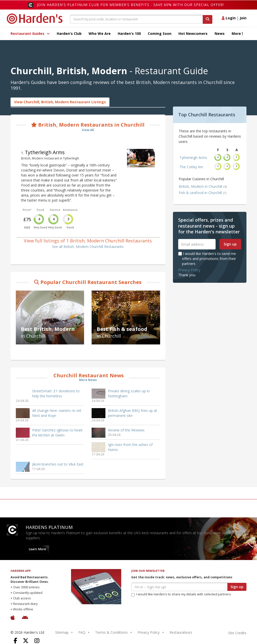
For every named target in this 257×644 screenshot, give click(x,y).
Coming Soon (160, 33)
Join (243, 18)
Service (55, 210)
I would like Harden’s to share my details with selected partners (181, 594)
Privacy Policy (189, 270)
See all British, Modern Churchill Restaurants (88, 247)
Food (40, 210)
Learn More (37, 549)
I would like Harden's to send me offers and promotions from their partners (207, 259)
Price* (27, 210)
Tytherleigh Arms (45, 152)
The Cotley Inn (191, 167)
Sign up (230, 244)
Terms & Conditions (111, 632)
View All (88, 130)
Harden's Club (69, 33)
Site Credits (237, 633)
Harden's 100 (129, 33)
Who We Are (100, 33)
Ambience (70, 210)
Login (229, 18)
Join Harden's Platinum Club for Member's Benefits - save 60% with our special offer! (130, 5)
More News (88, 380)
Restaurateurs (181, 632)
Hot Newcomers (193, 33)
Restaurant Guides (30, 33)
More (237, 33)
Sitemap (62, 632)
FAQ (82, 632)
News (220, 33)
